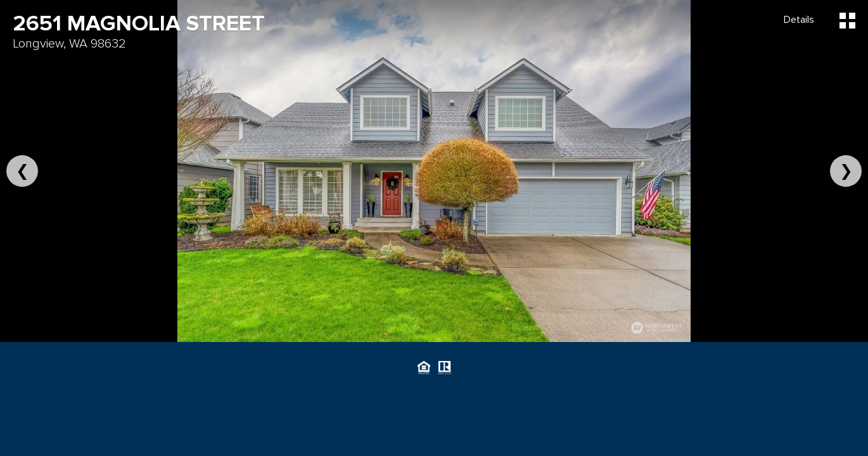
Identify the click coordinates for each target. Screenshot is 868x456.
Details (799, 20)
